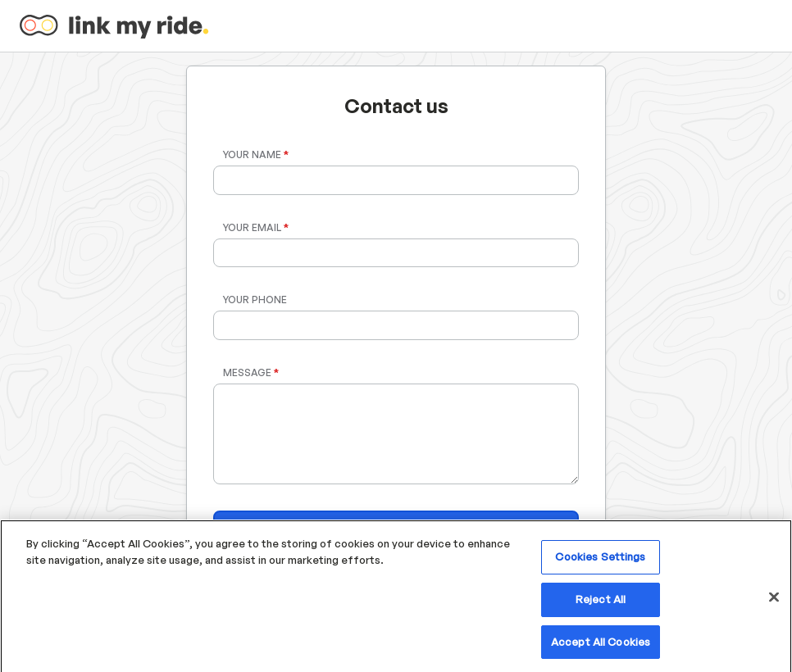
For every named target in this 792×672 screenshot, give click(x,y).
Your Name (256, 154)
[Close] (774, 602)
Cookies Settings (600, 561)
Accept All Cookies (601, 646)
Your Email (256, 227)
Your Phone (255, 300)
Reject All (601, 603)
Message (251, 372)
